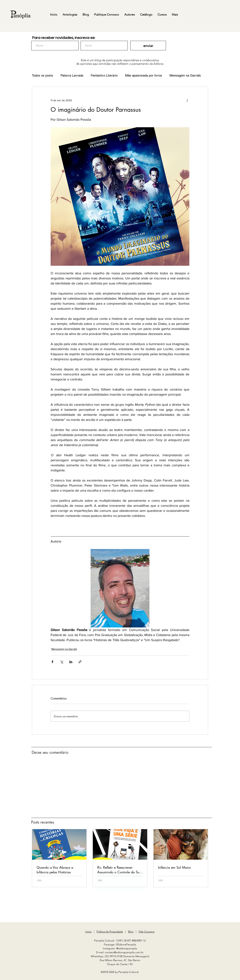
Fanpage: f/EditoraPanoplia (120, 944)
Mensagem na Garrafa (185, 75)
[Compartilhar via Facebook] (52, 662)
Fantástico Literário (104, 75)
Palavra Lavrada (72, 75)
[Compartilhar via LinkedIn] (71, 662)
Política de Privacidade (110, 932)
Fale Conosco (147, 932)
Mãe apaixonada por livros (144, 75)
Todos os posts (42, 75)
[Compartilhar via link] (80, 662)
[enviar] (148, 46)
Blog (131, 932)
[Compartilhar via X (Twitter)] (62, 662)
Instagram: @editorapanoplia (120, 948)
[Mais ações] (187, 100)
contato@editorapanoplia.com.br (124, 952)
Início (88, 932)
